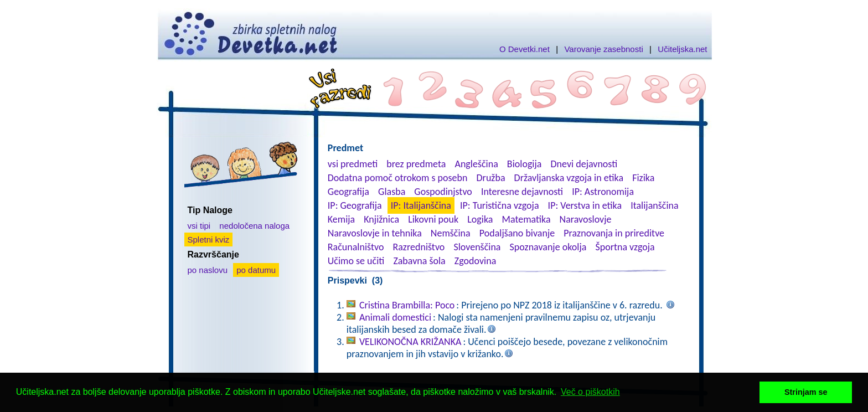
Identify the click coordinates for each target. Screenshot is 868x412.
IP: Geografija (355, 205)
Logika (480, 219)
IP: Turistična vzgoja (500, 205)
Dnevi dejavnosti (584, 164)
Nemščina (451, 233)
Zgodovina (475, 261)
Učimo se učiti (356, 261)
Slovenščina (477, 247)
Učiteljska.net (682, 49)
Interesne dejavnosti (522, 192)
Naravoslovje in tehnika (375, 233)
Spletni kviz (209, 240)
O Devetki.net (525, 49)
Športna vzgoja (625, 247)
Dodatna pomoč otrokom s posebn (398, 178)
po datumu (256, 270)
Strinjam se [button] (806, 392)
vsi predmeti (353, 164)
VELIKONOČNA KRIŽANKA (410, 342)
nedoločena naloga (254, 226)
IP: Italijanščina (421, 205)
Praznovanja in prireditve (614, 233)
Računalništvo (356, 247)
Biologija (525, 164)
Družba (491, 178)
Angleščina (476, 164)
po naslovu (208, 270)
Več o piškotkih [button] (590, 392)
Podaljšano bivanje (517, 233)
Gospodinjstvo (443, 192)
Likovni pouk (433, 219)
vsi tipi (199, 226)
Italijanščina (654, 205)
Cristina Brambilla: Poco (407, 305)
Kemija (341, 219)
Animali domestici (395, 317)
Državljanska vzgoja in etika (569, 178)
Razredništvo (418, 247)
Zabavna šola (419, 261)
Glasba (392, 192)
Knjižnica (381, 219)
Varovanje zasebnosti (603, 49)
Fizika (643, 178)
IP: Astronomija (603, 192)
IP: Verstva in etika (585, 205)
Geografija (348, 192)
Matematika (526, 219)
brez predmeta (416, 164)
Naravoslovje (586, 219)
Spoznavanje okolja (548, 247)
